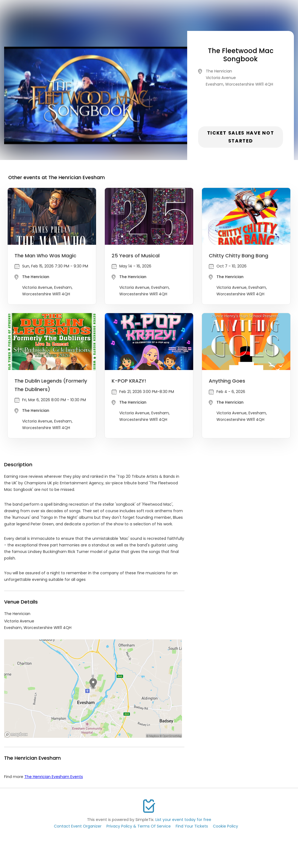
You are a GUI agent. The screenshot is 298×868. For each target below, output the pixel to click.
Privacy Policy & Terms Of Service (139, 826)
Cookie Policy (225, 826)
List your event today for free (183, 820)
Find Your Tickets (192, 826)
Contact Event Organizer (78, 826)
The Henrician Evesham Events (54, 777)
